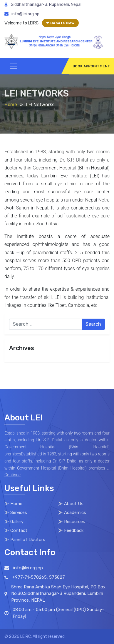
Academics (75, 512)
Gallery (17, 522)
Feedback (74, 530)
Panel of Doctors (28, 540)
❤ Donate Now (60, 23)
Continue (12, 475)
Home (11, 105)
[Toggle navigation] (14, 66)
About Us (74, 504)
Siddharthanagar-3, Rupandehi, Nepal (43, 5)
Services (19, 512)
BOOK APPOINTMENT (91, 66)
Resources (75, 522)
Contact (19, 530)
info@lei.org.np (22, 14)
